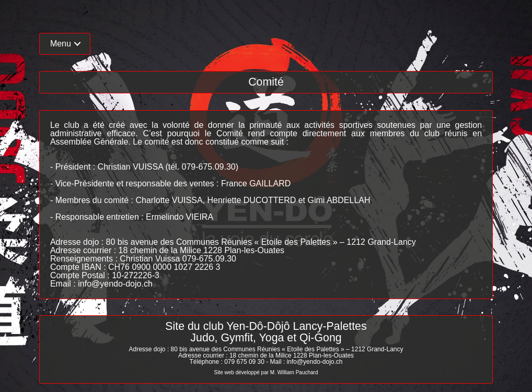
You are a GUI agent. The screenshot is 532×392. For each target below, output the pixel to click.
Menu (61, 44)
